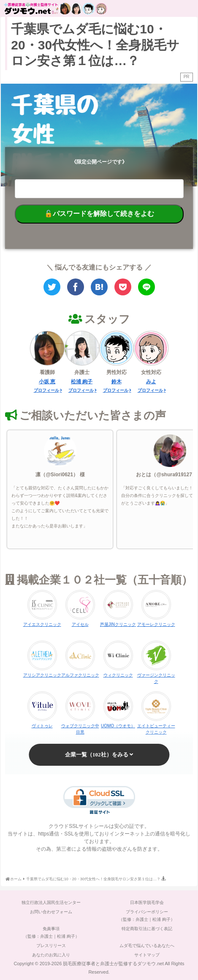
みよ (151, 382)
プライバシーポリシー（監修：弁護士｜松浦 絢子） (147, 916)
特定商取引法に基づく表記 (147, 929)
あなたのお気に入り (51, 955)
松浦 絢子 (82, 382)
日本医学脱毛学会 (147, 902)
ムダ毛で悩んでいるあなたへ (147, 946)
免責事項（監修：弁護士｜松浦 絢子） (51, 932)
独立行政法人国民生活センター (51, 902)
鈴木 (117, 382)
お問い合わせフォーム (51, 912)
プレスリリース (51, 946)
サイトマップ (147, 955)
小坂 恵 (47, 382)
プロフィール (46, 390)
